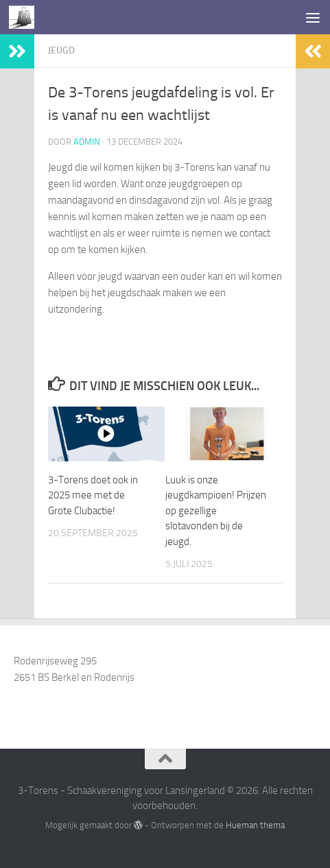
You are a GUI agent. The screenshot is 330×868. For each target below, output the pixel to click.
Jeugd (61, 50)
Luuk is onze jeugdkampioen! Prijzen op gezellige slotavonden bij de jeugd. (216, 511)
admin (87, 142)
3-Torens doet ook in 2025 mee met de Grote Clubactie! (93, 495)
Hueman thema (255, 825)
